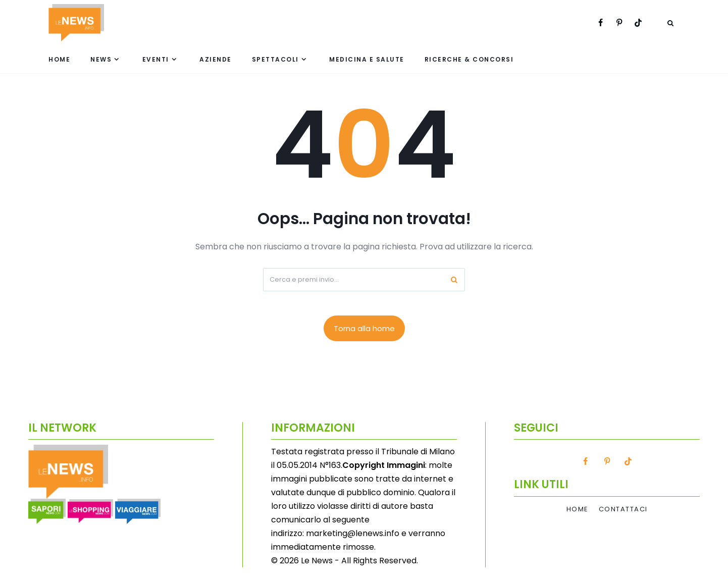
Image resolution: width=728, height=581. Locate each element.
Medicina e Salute (367, 59)
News (101, 59)
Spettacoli (275, 59)
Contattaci (623, 509)
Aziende (216, 59)
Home (59, 59)
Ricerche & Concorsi (469, 59)
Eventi (156, 59)
